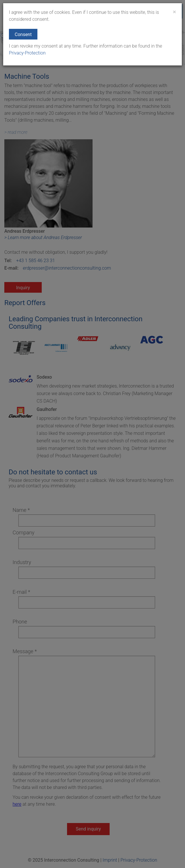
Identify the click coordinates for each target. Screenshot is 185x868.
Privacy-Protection (27, 53)
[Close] (174, 12)
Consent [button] (23, 34)
